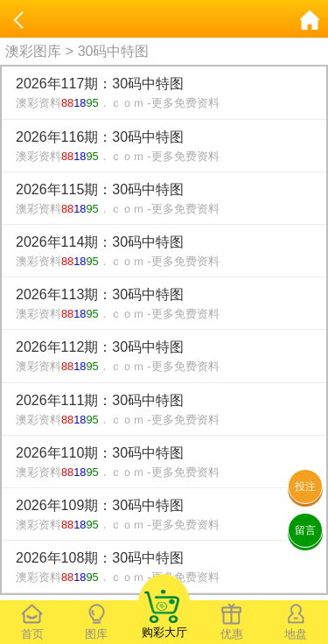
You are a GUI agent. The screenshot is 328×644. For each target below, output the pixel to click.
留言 (305, 530)
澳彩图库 (33, 51)
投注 (305, 486)
